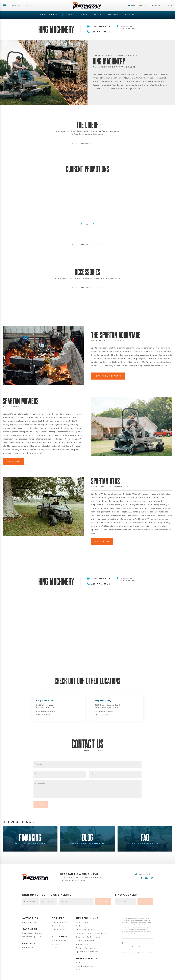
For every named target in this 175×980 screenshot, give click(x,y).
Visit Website (99, 27)
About (71, 15)
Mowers (16, 6)
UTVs (28, 6)
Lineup (84, 15)
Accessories (113, 15)
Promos (97, 15)
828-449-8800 (99, 32)
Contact (130, 15)
